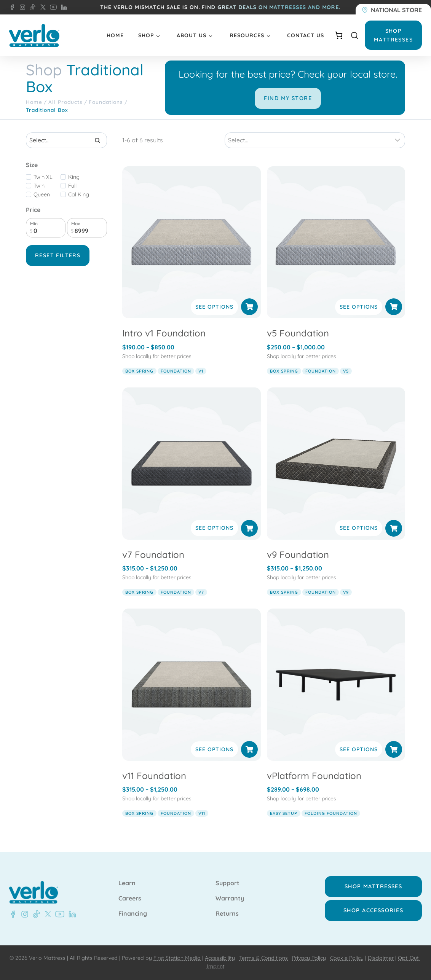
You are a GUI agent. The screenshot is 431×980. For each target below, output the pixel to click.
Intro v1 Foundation (164, 333)
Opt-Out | (410, 958)
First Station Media (177, 958)
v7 (201, 592)
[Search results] (66, 140)
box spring (139, 371)
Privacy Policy (309, 958)
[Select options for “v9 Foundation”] (394, 528)
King (74, 177)
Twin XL (43, 177)
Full (72, 186)
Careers (130, 899)
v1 (201, 371)
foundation (176, 371)
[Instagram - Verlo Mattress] (21, 7)
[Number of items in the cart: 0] (339, 35)
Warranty (230, 899)
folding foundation (331, 813)
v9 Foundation (298, 555)
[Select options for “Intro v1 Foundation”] (249, 307)
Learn (127, 883)
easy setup (284, 813)
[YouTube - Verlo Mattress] (52, 7)
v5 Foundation (298, 333)
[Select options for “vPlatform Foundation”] (394, 749)
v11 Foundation (154, 776)
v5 (346, 371)
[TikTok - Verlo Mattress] (31, 7)
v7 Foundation (153, 555)
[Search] (97, 140)
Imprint (216, 966)
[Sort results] (315, 140)
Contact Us (306, 35)
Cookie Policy (347, 958)
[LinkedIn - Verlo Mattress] (62, 7)
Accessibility (220, 958)
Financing (133, 914)
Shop (146, 35)
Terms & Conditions (263, 958)
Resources (247, 35)
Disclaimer (381, 958)
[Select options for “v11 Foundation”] (249, 749)
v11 (202, 813)
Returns (227, 914)
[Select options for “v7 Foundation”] (249, 528)
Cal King (79, 194)
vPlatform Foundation (314, 776)
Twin (39, 186)
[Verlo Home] (34, 36)
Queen (42, 194)
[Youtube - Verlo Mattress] (58, 914)
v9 (346, 592)
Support (227, 883)
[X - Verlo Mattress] (42, 7)
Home (115, 35)
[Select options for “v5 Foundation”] (394, 307)
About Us (192, 35)
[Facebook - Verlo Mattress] (12, 7)
